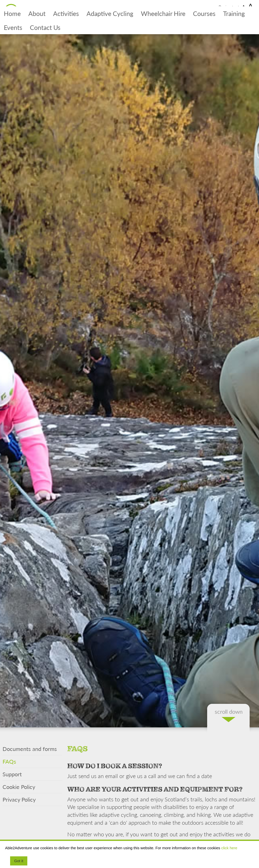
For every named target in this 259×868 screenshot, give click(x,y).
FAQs (9, 761)
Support (12, 774)
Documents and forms (30, 749)
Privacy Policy (19, 799)
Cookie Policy (19, 787)
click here (229, 848)
